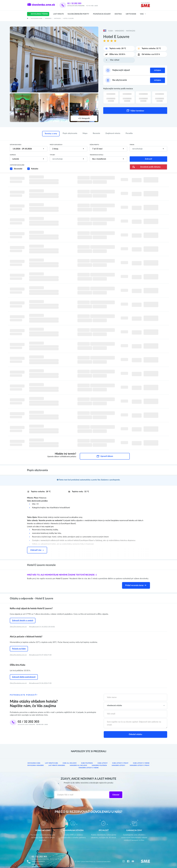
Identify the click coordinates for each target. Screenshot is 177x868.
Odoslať (116, 789)
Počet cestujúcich (56, 145)
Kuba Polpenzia (87, 758)
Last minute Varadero (57, 760)
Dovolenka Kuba (37, 18)
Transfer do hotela (96, 155)
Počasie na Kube (19, 645)
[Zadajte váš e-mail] (82, 789)
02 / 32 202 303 (77, 3)
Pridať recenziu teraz (136, 582)
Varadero (48, 18)
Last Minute (58, 14)
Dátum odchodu (16, 145)
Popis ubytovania (70, 133)
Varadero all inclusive (78, 760)
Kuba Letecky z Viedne (141, 758)
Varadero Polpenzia (99, 760)
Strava (132, 145)
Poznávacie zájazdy (102, 14)
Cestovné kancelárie (17, 165)
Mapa (85, 133)
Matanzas (57, 18)
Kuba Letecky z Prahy (121, 758)
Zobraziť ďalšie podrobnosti (24, 673)
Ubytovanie (131, 14)
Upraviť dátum (105, 453)
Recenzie (96, 133)
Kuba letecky (103, 758)
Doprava (13, 155)
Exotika (118, 14)
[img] (145, 6)
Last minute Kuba (52, 758)
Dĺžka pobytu (94, 145)
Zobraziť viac (37, 547)
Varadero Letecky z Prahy (140, 760)
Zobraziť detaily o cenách (23, 617)
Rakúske (35, 169)
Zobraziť (148, 159)
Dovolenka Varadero (36, 760)
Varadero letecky (119, 760)
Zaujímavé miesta (113, 133)
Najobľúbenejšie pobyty (78, 14)
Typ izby (52, 155)
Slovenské (18, 169)
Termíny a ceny (51, 134)
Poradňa (129, 133)
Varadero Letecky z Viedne (89, 763)
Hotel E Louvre (62, 576)
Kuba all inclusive (70, 758)
